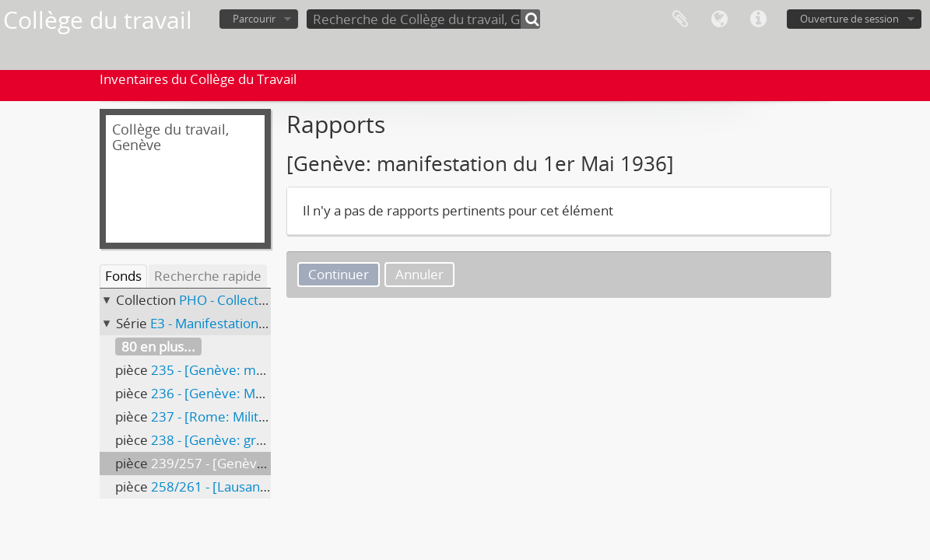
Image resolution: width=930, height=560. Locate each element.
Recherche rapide (208, 276)
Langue (719, 19)
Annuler (419, 274)
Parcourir (254, 19)
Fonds (123, 276)
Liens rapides (758, 19)
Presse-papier (680, 19)
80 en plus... (158, 346)
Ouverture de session (849, 19)
